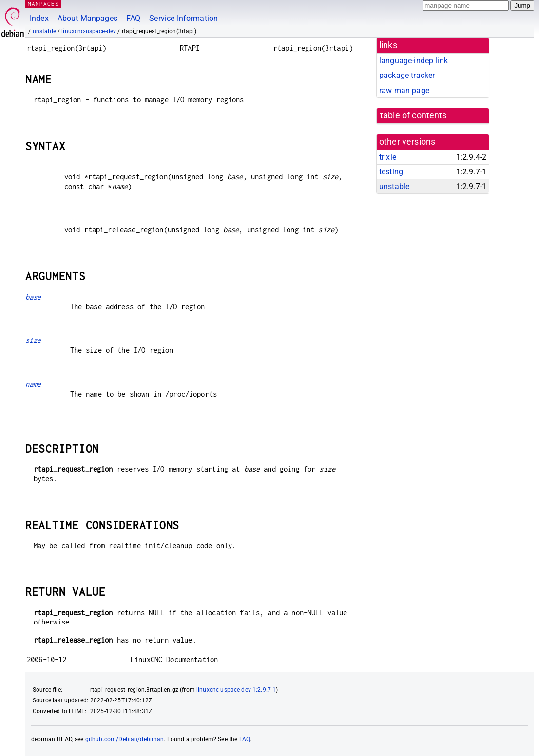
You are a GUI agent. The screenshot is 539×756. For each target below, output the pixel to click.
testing (391, 172)
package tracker (407, 75)
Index (39, 18)
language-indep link (414, 61)
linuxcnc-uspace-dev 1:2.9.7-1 (236, 690)
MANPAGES (43, 4)
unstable (44, 31)
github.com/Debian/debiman (125, 739)
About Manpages (87, 18)
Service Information (183, 18)
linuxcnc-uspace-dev (89, 31)
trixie (388, 157)
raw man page (404, 90)
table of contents (414, 115)
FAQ (133, 18)
